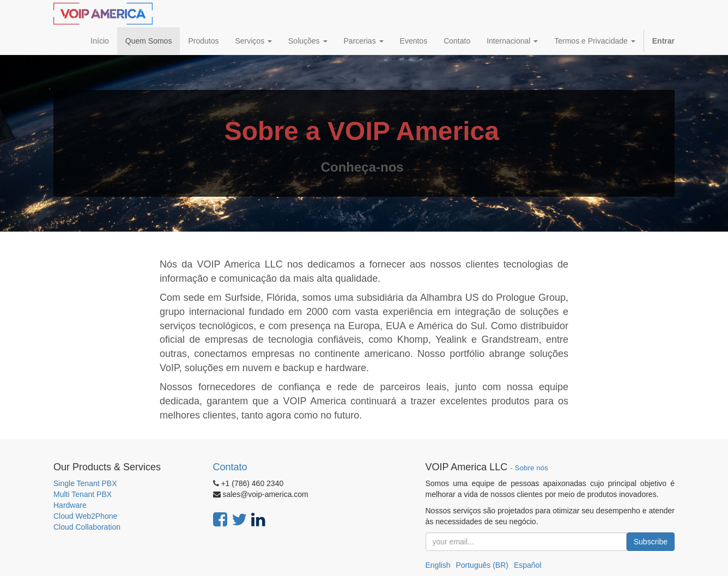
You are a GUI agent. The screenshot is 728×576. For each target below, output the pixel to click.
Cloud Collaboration (87, 527)
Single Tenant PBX (85, 483)
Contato (230, 467)
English (438, 565)
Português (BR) (482, 565)
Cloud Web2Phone (85, 516)
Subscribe (651, 542)
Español (528, 565)
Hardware (70, 505)
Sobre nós (532, 468)
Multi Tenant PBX (83, 494)
